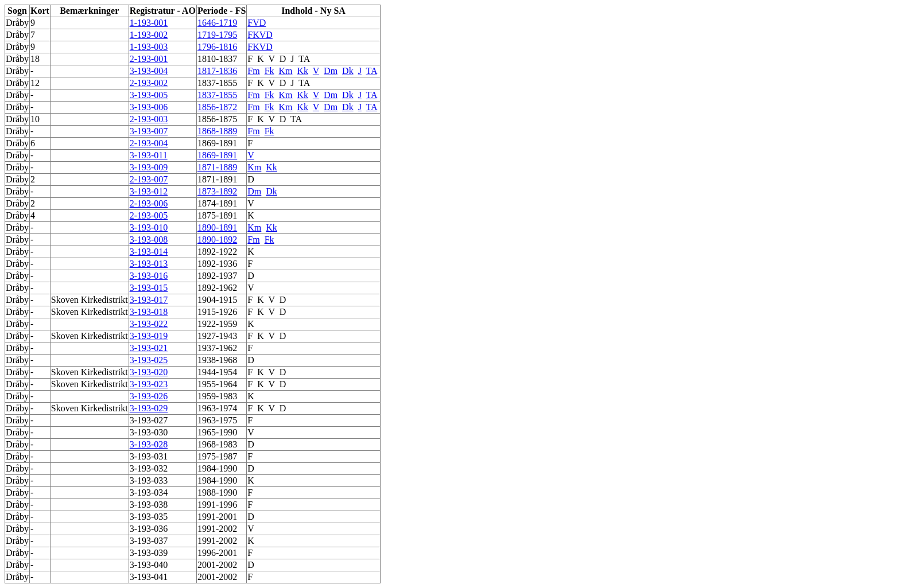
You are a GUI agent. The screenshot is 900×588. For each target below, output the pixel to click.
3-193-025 (149, 360)
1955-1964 (217, 384)
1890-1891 (217, 227)
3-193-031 (149, 456)
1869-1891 (217, 143)
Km (286, 71)
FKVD (260, 35)
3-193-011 (149, 155)
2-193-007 (149, 179)
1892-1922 (217, 252)
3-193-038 (149, 505)
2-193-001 (149, 59)
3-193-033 (149, 480)
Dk (348, 71)
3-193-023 (149, 384)
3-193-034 (149, 492)
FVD (257, 23)
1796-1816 (217, 47)
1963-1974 (217, 408)
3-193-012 (149, 191)
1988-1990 (217, 492)
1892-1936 (217, 264)
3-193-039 (149, 553)
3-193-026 (149, 396)
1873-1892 (217, 191)
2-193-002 (149, 83)
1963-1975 (217, 420)
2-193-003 (149, 119)
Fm (253, 71)
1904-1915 (217, 300)
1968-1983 (217, 444)
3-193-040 (149, 565)
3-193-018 (149, 312)
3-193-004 (149, 71)
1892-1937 (217, 276)
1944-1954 (217, 372)
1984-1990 (217, 468)
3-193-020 (149, 372)
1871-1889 (217, 167)
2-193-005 (149, 215)
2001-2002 (217, 565)
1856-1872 (217, 107)
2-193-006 (149, 203)
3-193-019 (149, 336)
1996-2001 (217, 553)
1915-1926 (217, 312)
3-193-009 (149, 167)
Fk (269, 71)
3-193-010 (149, 227)
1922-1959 (217, 324)
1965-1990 (217, 432)
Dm (331, 71)
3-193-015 (149, 288)
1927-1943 (217, 336)
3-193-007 (149, 131)
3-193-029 (149, 408)
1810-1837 (217, 59)
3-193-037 (149, 541)
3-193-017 (149, 300)
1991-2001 (217, 517)
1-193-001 (149, 23)
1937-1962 (217, 348)
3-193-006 (149, 107)
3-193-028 (149, 444)
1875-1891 (217, 215)
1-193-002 (149, 35)
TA (304, 59)
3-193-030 (149, 432)
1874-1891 (217, 203)
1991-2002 (217, 529)
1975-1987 (217, 456)
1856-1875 (217, 119)
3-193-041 (149, 577)
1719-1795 (217, 35)
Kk (303, 71)
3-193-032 (149, 468)
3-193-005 (149, 95)
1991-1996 (217, 505)
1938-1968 (217, 360)
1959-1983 (217, 396)
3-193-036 (149, 529)
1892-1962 (217, 288)
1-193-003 (149, 47)
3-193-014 (149, 252)
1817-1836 (217, 71)
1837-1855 (217, 83)
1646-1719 (217, 23)
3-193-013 (149, 264)
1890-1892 (217, 240)
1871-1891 (217, 179)
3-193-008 (149, 240)
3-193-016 (149, 276)
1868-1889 (217, 131)
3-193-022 (149, 324)
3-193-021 (149, 348)
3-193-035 (149, 517)
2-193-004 (149, 143)
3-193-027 (149, 420)
